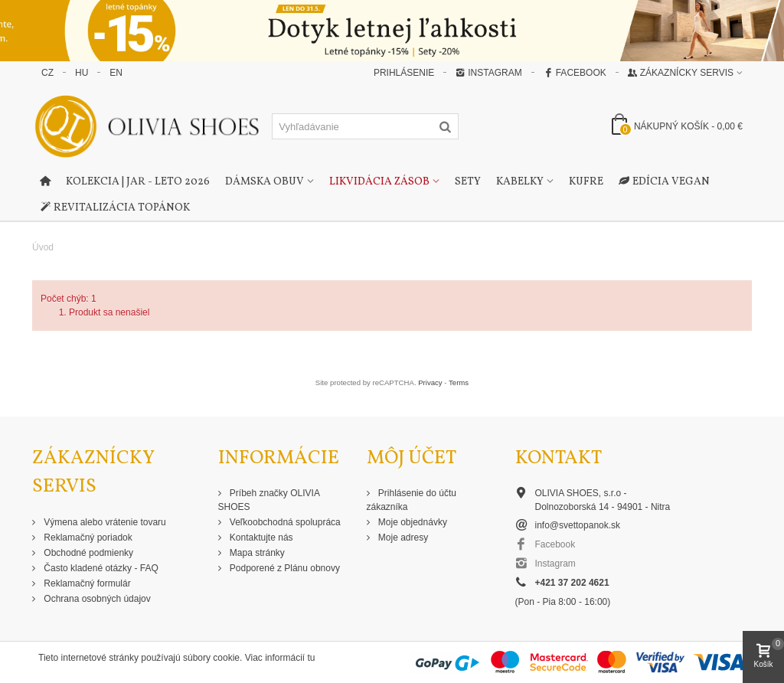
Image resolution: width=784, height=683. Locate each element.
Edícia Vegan (664, 182)
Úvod (43, 247)
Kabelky (520, 182)
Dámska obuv (265, 182)
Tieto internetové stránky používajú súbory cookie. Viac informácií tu (177, 658)
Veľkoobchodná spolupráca (284, 522)
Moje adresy (402, 538)
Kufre (586, 182)
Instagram (488, 73)
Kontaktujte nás (260, 538)
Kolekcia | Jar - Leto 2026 (138, 182)
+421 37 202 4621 (572, 583)
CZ (47, 73)
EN (116, 73)
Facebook (575, 73)
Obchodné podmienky (87, 553)
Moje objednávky (412, 522)
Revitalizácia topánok (115, 208)
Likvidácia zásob (379, 182)
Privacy (430, 382)
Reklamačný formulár (86, 583)
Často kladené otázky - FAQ (100, 568)
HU (82, 73)
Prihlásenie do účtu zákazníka (412, 500)
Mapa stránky (256, 553)
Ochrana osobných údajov (96, 599)
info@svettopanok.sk (578, 525)
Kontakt (559, 458)
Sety (468, 182)
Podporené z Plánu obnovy (284, 568)
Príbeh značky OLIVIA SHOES (269, 500)
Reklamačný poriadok (87, 538)
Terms (459, 382)
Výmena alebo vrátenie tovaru (104, 522)
